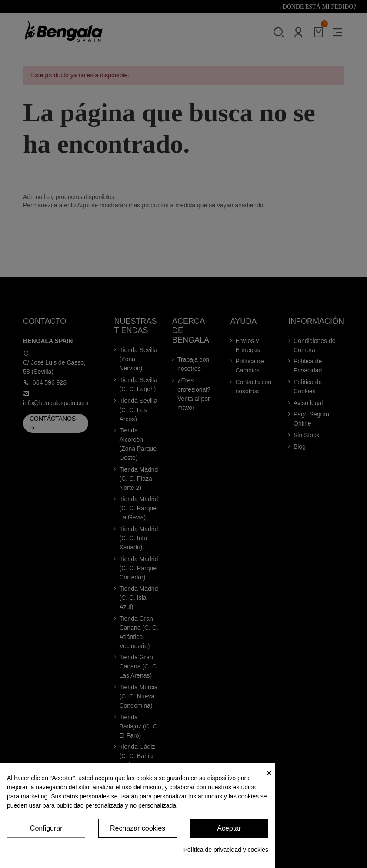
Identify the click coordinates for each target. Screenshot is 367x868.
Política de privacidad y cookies (226, 850)
